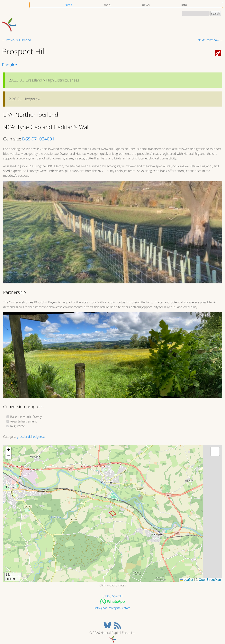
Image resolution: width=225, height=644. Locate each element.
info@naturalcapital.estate (112, 608)
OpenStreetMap (210, 580)
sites (69, 5)
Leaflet (186, 580)
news (146, 5)
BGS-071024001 (38, 139)
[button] (8, 450)
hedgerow (38, 437)
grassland (23, 437)
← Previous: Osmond (17, 40)
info (184, 5)
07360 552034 (113, 596)
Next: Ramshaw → (210, 40)
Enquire (9, 65)
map (107, 5)
